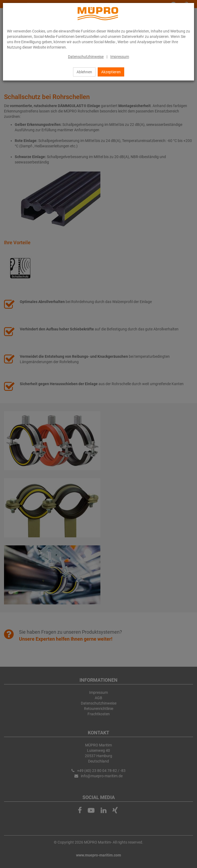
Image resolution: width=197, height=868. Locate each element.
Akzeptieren (111, 72)
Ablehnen (84, 72)
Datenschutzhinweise (86, 57)
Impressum (120, 57)
